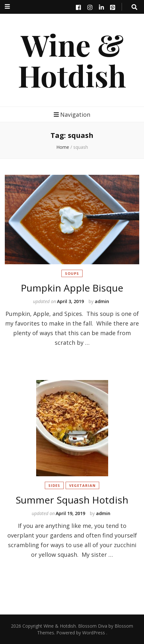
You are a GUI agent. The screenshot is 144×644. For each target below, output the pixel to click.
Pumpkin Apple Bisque (72, 288)
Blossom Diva (93, 626)
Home (63, 147)
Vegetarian (82, 485)
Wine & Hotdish (72, 60)
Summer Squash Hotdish (72, 500)
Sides (54, 485)
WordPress (94, 633)
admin (102, 301)
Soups (72, 273)
